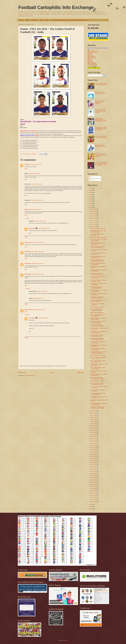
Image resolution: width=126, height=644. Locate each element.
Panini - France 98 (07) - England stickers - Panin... (98, 368)
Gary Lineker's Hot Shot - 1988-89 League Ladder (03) (98, 322)
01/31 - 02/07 (93, 493)
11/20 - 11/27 (93, 220)
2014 (90, 507)
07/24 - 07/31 (93, 439)
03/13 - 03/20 (93, 480)
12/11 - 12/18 (93, 214)
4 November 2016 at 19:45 (44, 228)
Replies (28, 218)
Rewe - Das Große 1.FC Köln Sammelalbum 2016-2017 (97, 384)
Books (28, 20)
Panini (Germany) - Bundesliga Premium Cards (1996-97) (97, 339)
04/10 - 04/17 (93, 471)
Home (22, 20)
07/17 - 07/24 (93, 441)
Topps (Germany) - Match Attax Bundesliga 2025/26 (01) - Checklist (101, 129)
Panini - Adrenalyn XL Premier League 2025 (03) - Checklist (101, 155)
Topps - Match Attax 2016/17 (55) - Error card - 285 (98, 257)
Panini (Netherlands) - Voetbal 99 (98, 355)
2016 (90, 208)
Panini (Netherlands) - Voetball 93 (98, 381)
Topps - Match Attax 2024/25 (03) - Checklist (100, 146)
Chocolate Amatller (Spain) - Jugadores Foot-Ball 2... (97, 310)
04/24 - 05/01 (93, 467)
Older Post (81, 372)
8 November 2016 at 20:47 (38, 242)
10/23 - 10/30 (93, 411)
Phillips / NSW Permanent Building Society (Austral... (98, 244)
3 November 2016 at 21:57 (36, 164)
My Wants (35, 20)
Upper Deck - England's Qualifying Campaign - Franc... (98, 281)
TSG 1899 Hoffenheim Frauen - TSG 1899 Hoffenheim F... (98, 301)
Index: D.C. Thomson (93, 52)
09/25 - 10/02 (93, 419)
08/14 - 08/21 (93, 432)
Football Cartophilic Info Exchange (56, 7)
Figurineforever (28, 242)
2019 (90, 201)
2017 (90, 205)
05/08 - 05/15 (93, 463)
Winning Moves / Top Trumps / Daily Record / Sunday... (98, 231)
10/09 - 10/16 (93, 415)
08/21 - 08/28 (93, 430)
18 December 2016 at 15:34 (38, 274)
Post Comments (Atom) (30, 376)
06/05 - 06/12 (93, 454)
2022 (90, 195)
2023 (90, 192)
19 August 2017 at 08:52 (43, 318)
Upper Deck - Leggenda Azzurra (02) (98, 237)
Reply (26, 169)
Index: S (90, 59)
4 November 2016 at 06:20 (37, 200)
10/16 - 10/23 (93, 413)
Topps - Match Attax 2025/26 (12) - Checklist (100, 93)
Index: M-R (90, 55)
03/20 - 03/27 (93, 478)
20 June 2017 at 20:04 (42, 291)
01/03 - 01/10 (93, 502)
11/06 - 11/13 (93, 225)
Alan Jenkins (32, 228)
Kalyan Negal (28, 252)
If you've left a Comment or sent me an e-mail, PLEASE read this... (69, 20)
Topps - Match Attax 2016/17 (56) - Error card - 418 (98, 254)
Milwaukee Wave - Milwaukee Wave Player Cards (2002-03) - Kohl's (101, 120)
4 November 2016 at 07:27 (35, 209)
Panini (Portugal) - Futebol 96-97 (98, 307)
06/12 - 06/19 (93, 452)
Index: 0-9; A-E (91, 51)
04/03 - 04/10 (93, 473)
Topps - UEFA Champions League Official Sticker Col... (98, 361)
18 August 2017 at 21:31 (40, 310)
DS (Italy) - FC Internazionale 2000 (98, 229)
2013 (90, 509)
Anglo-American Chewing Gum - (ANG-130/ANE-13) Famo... (97, 260)
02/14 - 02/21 (93, 489)
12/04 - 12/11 (93, 216)
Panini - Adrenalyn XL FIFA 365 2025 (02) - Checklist (101, 137)
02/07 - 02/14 (93, 491)
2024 (90, 190)
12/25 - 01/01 (93, 209)
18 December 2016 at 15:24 (38, 263)
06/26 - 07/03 (93, 447)
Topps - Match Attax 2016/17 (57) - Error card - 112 (98, 235)
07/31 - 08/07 (93, 437)
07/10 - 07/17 (93, 443)
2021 (90, 197)
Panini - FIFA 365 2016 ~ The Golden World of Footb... (99, 291)
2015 (90, 504)
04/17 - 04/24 (93, 469)
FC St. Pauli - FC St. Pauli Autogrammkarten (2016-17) (97, 325)
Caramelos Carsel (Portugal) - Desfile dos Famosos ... (99, 375)
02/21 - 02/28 (93, 486)
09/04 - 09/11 (93, 426)
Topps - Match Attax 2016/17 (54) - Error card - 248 (98, 315)
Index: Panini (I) (91, 56)
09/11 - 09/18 (93, 424)
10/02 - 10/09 (93, 417)
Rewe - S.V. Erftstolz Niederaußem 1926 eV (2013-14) (98, 358)
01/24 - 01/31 (93, 495)
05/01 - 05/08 (93, 465)
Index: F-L (90, 54)
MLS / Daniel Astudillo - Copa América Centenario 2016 (99, 404)
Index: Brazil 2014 (92, 63)
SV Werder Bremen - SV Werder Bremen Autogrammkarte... (97, 247)
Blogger (66, 640)
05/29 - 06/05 (93, 456)
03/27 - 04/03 (93, 476)
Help (41, 20)
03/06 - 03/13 (93, 482)
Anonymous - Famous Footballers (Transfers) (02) (98, 264)
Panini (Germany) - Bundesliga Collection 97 (97, 304)
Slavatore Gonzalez (29, 310)
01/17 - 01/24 (93, 497)
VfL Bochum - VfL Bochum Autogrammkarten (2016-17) (97, 274)
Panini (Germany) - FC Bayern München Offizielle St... (97, 336)
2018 (90, 203)
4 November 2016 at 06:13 (37, 184)
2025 (90, 188)
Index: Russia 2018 (92, 65)
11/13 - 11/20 (93, 222)
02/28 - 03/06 (93, 484)
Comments (92, 180)
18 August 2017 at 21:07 (39, 298)
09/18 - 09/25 (93, 422)
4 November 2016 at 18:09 (40, 221)
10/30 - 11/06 (93, 227)
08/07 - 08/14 (93, 435)
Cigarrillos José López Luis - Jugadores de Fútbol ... (97, 287)
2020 (90, 199)
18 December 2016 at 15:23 (38, 252)
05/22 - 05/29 (93, 458)
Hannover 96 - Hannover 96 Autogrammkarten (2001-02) (97, 378)
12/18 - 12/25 (93, 212)
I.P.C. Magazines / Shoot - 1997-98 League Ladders (98, 332)
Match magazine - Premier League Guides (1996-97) (98, 394)
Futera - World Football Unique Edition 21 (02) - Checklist (100, 111)
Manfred (27, 209)
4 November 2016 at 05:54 (34, 174)
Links (47, 20)
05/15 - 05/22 (93, 461)
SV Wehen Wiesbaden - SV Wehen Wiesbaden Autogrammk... (98, 352)
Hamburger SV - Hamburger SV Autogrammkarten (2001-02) (97, 407)
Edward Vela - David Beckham (97, 313)
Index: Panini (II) (92, 58)
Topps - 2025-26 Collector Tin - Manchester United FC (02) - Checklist (101, 164)
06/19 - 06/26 (93, 450)
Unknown (27, 164)
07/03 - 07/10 (93, 445)
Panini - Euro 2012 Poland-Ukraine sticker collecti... (98, 342)
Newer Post (22, 372)
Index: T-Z (90, 61)
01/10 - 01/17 (93, 499)
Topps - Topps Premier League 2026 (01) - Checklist (100, 102)
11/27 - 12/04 (93, 218)
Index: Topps (91, 62)
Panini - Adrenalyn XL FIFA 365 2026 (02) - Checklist (101, 84)
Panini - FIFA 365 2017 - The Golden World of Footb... (98, 240)
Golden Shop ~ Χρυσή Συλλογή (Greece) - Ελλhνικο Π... (97, 298)
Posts (91, 177)
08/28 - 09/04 (93, 428)
